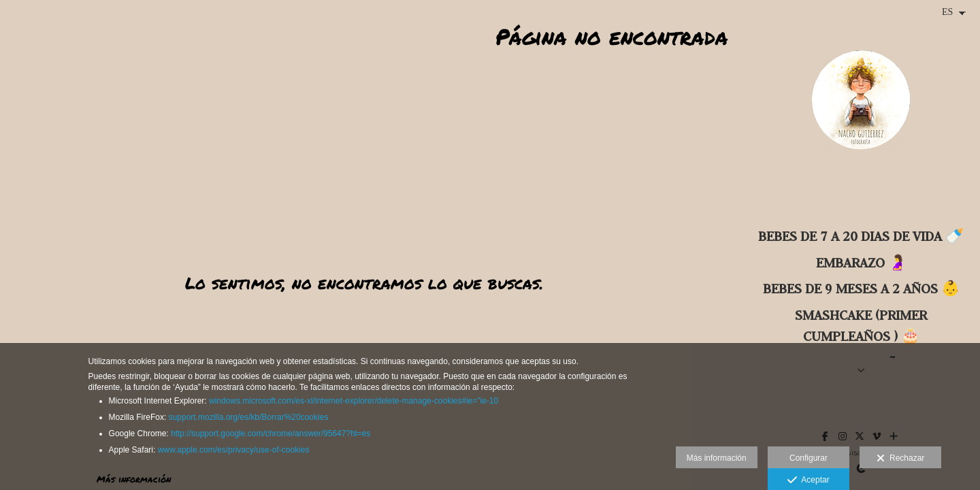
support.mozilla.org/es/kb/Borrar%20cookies (249, 417)
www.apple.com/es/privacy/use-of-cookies (234, 450)
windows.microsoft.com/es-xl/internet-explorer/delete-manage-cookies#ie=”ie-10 (354, 401)
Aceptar (808, 480)
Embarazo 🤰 (861, 262)
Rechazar (900, 459)
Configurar (808, 458)
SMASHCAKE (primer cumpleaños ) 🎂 (861, 325)
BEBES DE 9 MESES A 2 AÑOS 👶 (861, 288)
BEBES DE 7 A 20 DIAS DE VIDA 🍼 (861, 236)
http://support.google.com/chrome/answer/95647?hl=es (271, 434)
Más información (717, 458)
